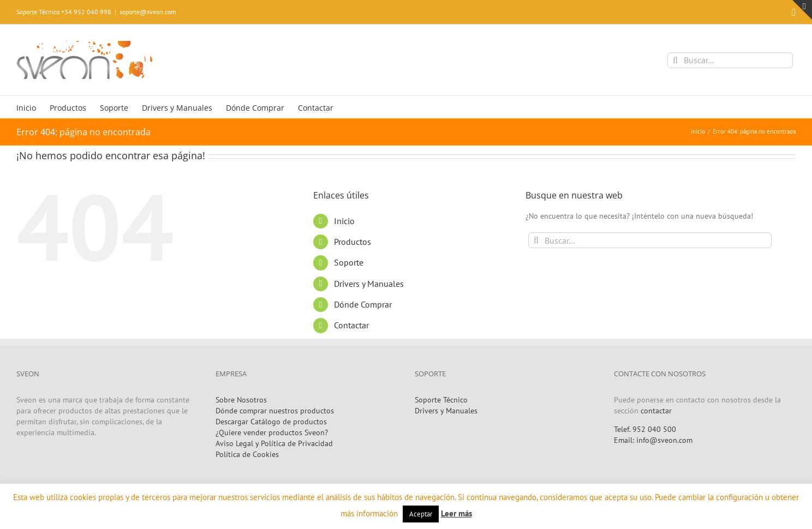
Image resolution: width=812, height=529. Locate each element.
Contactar (351, 325)
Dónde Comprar (363, 304)
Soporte (349, 262)
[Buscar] (675, 60)
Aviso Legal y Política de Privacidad (274, 443)
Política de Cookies (247, 454)
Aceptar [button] (421, 514)
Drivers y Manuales (369, 284)
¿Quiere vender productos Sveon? (272, 432)
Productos (353, 242)
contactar (656, 411)
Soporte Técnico (441, 400)
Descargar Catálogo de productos (271, 422)
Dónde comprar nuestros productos (275, 411)
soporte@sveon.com (148, 12)
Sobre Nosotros (241, 400)
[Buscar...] (730, 60)
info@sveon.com (664, 440)
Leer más (456, 513)
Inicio (344, 221)
